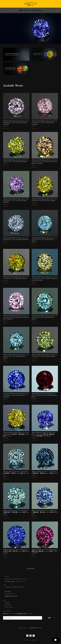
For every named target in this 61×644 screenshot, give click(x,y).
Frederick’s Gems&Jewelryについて (15, 587)
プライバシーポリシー (10, 594)
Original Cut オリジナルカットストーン (16, 579)
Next (60, 29)
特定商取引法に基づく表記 (11, 596)
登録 (49, 618)
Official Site (9, 607)
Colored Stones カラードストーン (15, 582)
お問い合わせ (8, 592)
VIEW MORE (30, 569)
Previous (1, 29)
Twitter (7, 603)
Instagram (8, 605)
